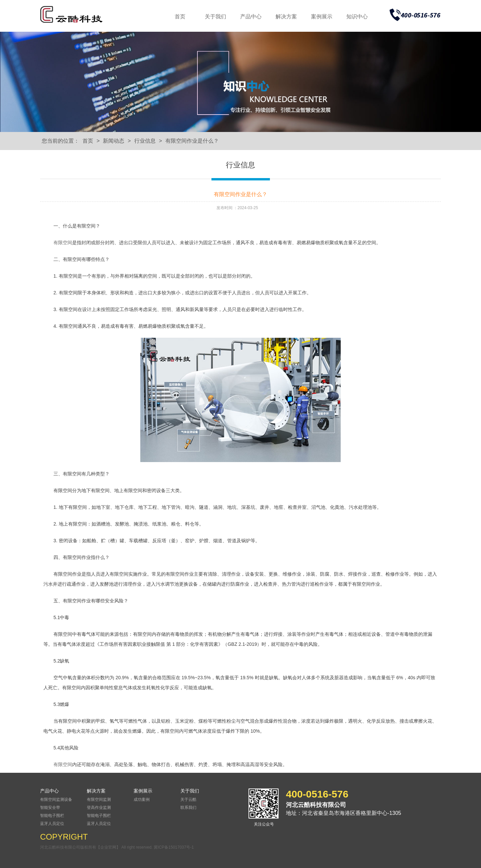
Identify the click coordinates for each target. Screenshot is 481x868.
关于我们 (215, 17)
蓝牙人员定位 (52, 824)
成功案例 (142, 800)
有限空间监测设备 (56, 800)
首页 (180, 17)
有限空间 (63, 243)
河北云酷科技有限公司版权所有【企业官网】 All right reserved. (97, 847)
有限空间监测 (99, 800)
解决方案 (286, 17)
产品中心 (251, 17)
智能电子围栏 (52, 816)
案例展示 (322, 17)
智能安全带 (50, 808)
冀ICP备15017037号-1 (174, 847)
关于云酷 (188, 800)
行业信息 (145, 141)
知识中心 (357, 17)
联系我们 (188, 808)
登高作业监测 (99, 808)
